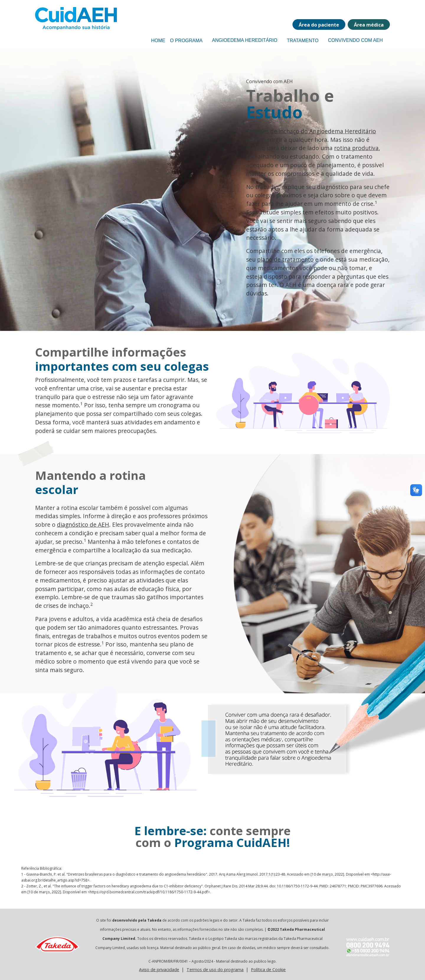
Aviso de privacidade (159, 970)
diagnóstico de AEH (83, 525)
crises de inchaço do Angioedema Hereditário (315, 131)
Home (158, 41)
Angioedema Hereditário (245, 40)
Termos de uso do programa (215, 970)
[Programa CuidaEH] (65, 18)
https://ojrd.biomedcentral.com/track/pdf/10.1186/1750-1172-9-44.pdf (149, 892)
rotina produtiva (356, 148)
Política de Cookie (268, 970)
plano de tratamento (285, 259)
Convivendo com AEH (355, 40)
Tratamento (303, 41)
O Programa (186, 41)
